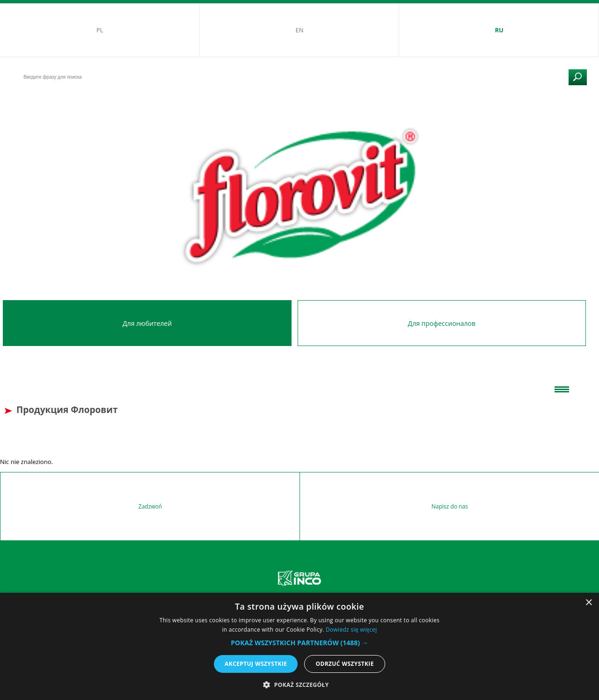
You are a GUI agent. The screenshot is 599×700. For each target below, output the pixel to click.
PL (100, 30)
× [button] (588, 603)
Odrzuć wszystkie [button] (344, 664)
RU (499, 30)
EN (299, 30)
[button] (299, 643)
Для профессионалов (442, 323)
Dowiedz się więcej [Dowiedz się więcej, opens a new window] (351, 630)
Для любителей (147, 323)
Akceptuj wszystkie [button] (256, 664)
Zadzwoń (150, 506)
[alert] (299, 646)
